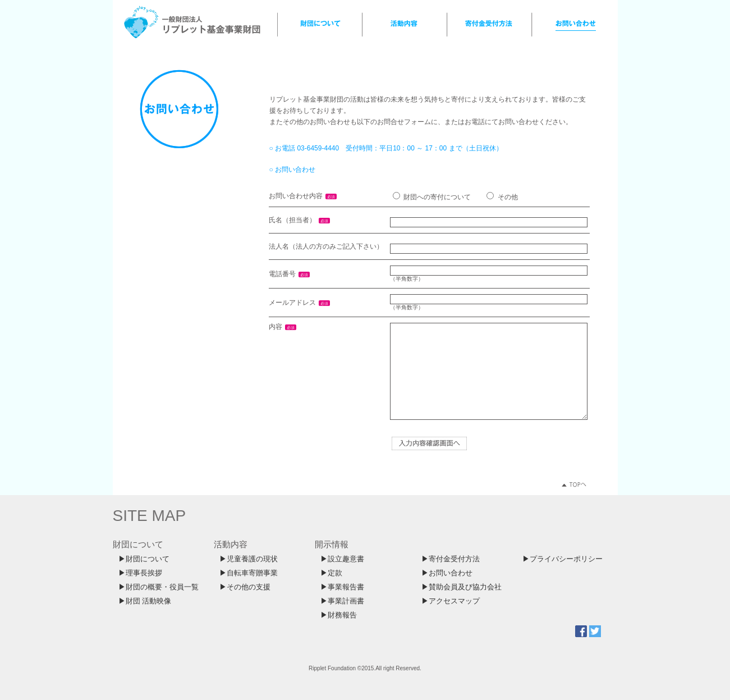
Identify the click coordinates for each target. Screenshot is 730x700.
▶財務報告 (339, 615)
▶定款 (331, 573)
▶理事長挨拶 (140, 573)
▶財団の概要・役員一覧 (159, 587)
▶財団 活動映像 (145, 601)
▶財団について (144, 559)
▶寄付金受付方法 (451, 559)
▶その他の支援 (245, 587)
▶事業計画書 (342, 601)
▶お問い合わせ (447, 573)
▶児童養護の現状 (249, 559)
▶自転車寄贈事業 (249, 573)
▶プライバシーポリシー (563, 559)
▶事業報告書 (342, 587)
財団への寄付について (437, 197)
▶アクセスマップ (451, 601)
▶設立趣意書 (342, 559)
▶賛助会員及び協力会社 (462, 587)
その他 (508, 197)
